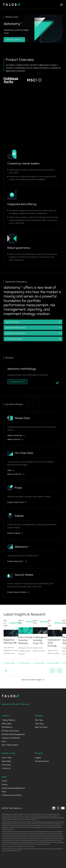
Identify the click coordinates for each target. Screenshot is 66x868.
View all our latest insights (32, 680)
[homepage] (10, 696)
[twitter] (58, 808)
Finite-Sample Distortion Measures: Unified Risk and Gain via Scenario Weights (25, 640)
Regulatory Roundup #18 (10, 641)
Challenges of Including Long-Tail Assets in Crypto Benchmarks (40, 640)
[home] (11, 5)
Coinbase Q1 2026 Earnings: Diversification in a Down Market (55, 643)
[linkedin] (54, 808)
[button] (61, 5)
